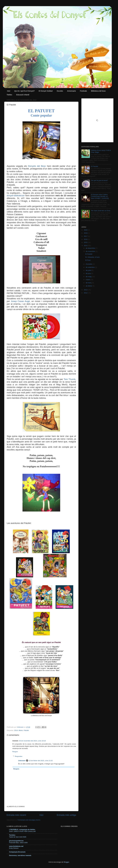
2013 (86, 290)
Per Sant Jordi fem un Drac (101, 211)
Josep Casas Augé (20, 301)
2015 (86, 242)
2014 (16, 730)
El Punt (88, 260)
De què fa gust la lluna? (99, 180)
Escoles (60, 91)
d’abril (88, 280)
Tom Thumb (70, 379)
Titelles (9, 95)
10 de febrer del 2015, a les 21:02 (41, 761)
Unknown (22, 761)
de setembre (90, 267)
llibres (21, 730)
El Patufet (95, 166)
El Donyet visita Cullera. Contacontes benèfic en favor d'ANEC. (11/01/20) (100, 196)
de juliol (89, 270)
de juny (88, 273)
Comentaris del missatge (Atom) (29, 820)
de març (89, 283)
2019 (86, 233)
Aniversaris (71, 91)
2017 (86, 236)
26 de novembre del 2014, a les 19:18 (32, 741)
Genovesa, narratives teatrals (20, 855)
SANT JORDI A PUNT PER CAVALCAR (22, 831)
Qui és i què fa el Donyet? (24, 91)
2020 (86, 230)
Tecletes (12, 835)
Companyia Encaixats (17, 852)
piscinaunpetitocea (16, 841)
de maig (89, 277)
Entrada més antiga (66, 815)
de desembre (91, 248)
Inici (9, 91)
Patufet (26, 730)
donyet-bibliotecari (16, 196)
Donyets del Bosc (37, 166)
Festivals (83, 91)
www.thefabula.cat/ (16, 846)
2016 (86, 239)
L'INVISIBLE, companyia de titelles (22, 829)
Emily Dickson (14, 848)
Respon (15, 752)
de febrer (89, 286)
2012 (86, 293)
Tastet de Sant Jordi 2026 (18, 837)
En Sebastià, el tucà (92, 257)
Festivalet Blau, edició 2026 (18, 843)
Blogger (66, 862)
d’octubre (89, 264)
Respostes (19, 756)
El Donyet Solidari (46, 91)
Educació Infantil (23, 95)
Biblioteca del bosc (98, 91)
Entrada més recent (16, 815)
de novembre (91, 251)
